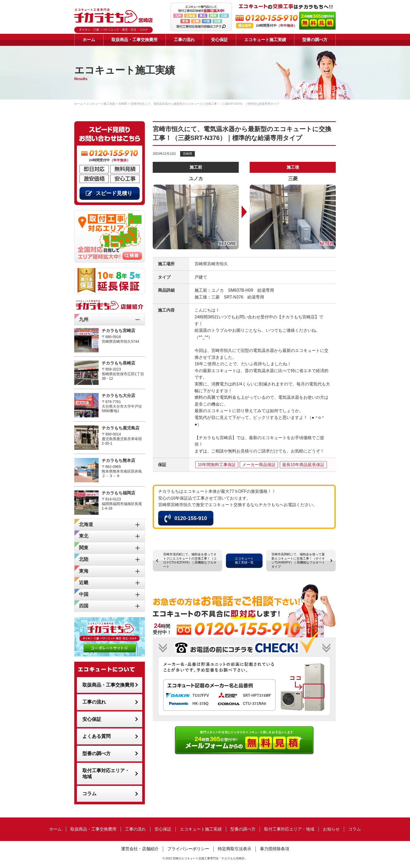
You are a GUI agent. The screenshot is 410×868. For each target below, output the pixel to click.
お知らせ (331, 829)
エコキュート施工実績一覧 (244, 561)
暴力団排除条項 (275, 849)
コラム (89, 794)
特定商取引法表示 (235, 849)
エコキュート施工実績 (265, 40)
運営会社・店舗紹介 (140, 849)
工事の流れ (184, 40)
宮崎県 (187, 154)
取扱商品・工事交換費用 (134, 40)
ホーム (89, 40)
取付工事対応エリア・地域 (106, 774)
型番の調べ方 (315, 40)
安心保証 (219, 40)
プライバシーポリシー (188, 849)
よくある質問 (96, 736)
